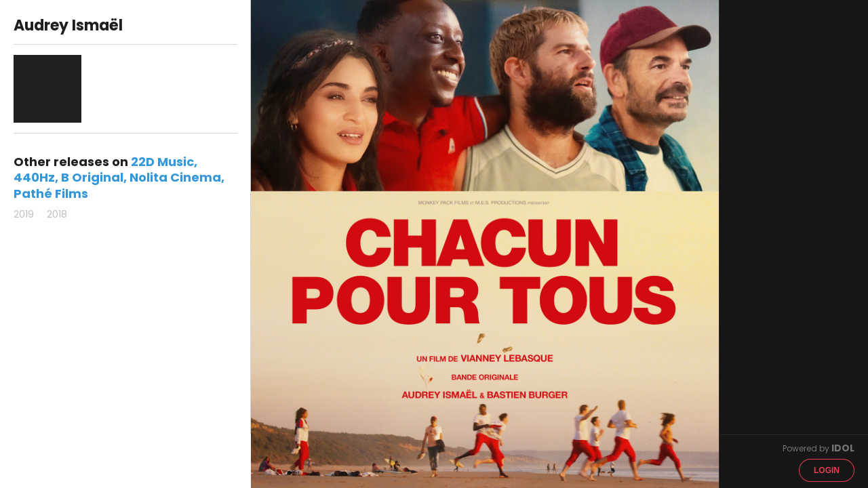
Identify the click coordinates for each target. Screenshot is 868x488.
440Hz (34, 177)
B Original (92, 177)
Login (827, 470)
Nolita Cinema (175, 177)
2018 (57, 214)
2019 (24, 214)
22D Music (162, 162)
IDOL (843, 448)
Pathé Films (51, 194)
